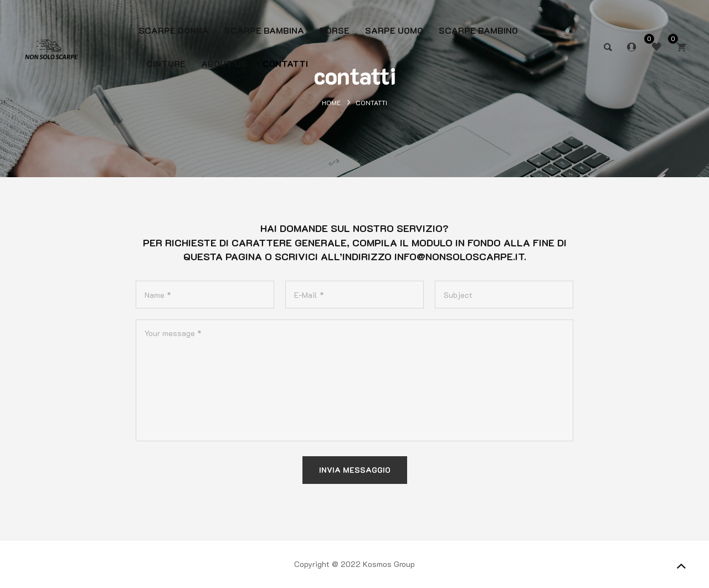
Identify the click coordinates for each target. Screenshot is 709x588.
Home (332, 102)
